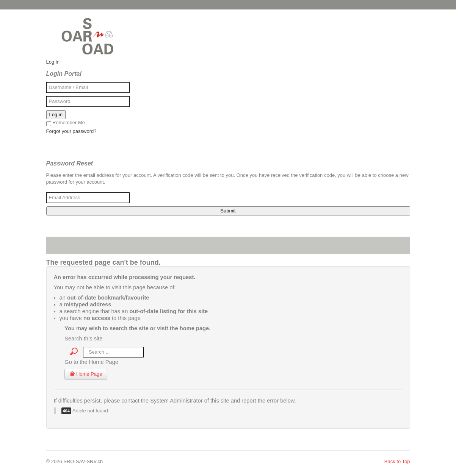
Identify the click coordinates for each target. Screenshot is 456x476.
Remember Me (66, 123)
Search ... (78, 346)
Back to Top (397, 461)
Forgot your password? (71, 131)
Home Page (86, 374)
